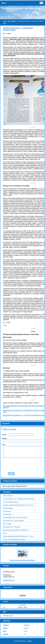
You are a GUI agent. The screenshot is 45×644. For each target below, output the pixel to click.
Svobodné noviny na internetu (21, 8)
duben (20, 607)
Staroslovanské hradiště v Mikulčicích (16, 530)
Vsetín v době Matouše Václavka (14, 539)
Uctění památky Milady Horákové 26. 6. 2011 (18, 536)
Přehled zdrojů (8, 616)
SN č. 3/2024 (12, 21)
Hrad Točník (7, 511)
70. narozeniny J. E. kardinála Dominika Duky (18, 499)
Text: (4, 445)
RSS (30, 641)
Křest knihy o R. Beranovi (12, 527)
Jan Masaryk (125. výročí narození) (15, 518)
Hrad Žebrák (7, 514)
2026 (25, 607)
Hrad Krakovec (8, 508)
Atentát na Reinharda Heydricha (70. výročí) (18, 505)
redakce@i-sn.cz (9, 580)
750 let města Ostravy (10, 502)
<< (4, 607)
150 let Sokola (8, 496)
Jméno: (5, 434)
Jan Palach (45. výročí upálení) (14, 521)
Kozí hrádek (7, 524)
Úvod (5, 21)
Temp (5, 533)
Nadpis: (5, 438)
